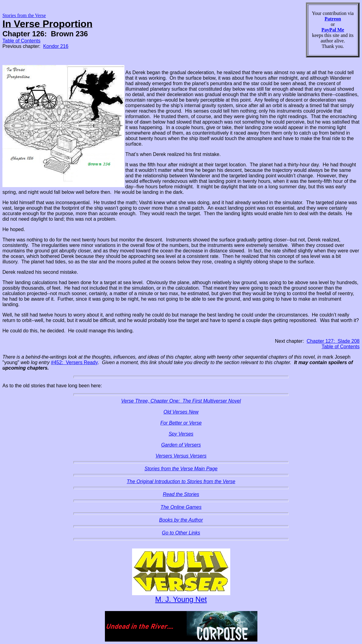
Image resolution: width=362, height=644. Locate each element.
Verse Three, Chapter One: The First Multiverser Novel (181, 401)
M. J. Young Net (181, 599)
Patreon (333, 19)
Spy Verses (181, 434)
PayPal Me (333, 30)
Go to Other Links (181, 533)
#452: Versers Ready (74, 362)
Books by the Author (181, 520)
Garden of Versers (181, 445)
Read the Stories (181, 494)
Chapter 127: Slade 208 (333, 341)
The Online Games (181, 507)
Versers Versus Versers (181, 456)
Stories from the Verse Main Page (181, 469)
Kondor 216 (56, 46)
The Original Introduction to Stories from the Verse (181, 481)
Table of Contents (22, 41)
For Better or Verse (181, 423)
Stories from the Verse (24, 15)
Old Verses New (181, 412)
